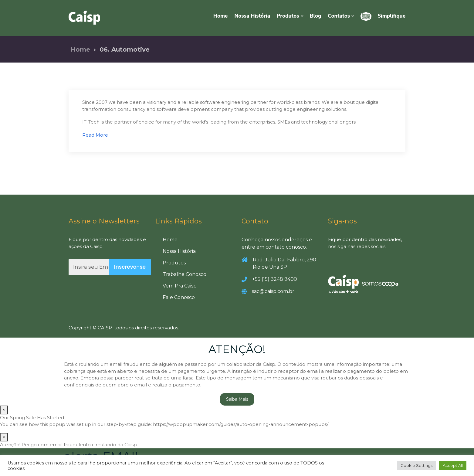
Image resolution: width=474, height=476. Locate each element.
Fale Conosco (179, 298)
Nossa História (252, 16)
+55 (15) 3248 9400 (275, 279)
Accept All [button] (453, 465)
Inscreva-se (130, 267)
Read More (95, 135)
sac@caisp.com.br (273, 292)
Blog (316, 16)
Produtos (288, 16)
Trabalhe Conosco (185, 275)
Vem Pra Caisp (180, 286)
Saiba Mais (237, 399)
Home (221, 16)
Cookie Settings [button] (416, 465)
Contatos (339, 16)
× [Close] (4, 410)
